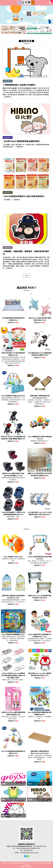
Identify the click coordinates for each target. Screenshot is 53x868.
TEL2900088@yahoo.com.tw (29, 852)
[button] (26, 23)
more (26, 275)
